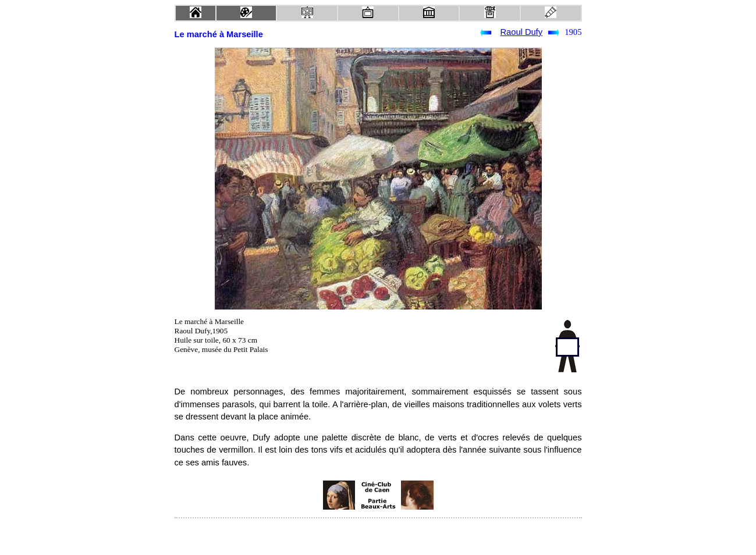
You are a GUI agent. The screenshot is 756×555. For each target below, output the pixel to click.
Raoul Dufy (522, 32)
